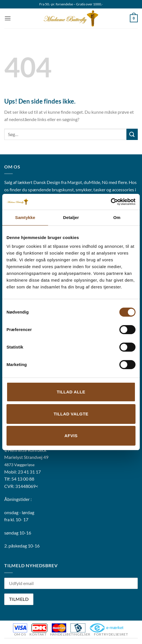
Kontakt (38, 634)
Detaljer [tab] (71, 217)
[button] (8, 18)
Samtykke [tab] (25, 217)
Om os (20, 634)
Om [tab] (117, 217)
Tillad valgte (71, 414)
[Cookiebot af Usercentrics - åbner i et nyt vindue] (111, 202)
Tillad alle (71, 392)
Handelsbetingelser (70, 634)
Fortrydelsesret (111, 634)
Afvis (71, 436)
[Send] (132, 134)
